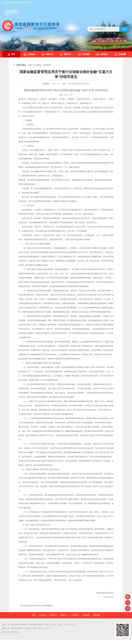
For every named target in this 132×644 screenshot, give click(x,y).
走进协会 (29, 54)
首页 (11, 54)
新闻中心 (66, 54)
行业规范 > (38, 65)
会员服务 (102, 54)
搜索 (125, 29)
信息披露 (120, 54)
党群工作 (47, 54)
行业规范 (84, 54)
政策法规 (47, 65)
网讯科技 (15, 632)
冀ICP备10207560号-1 (41, 628)
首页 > (31, 65)
